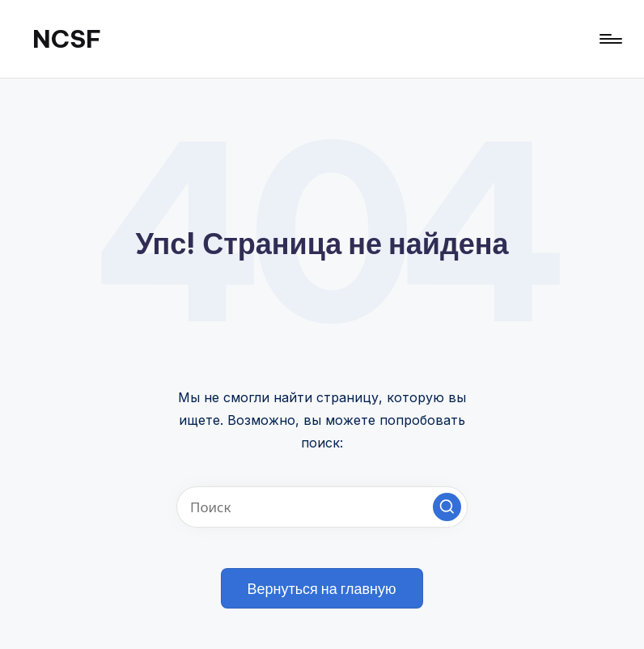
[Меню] (610, 39)
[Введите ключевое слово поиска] (322, 507)
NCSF (67, 39)
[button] (447, 507)
